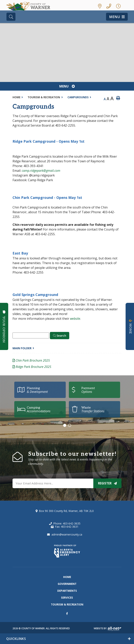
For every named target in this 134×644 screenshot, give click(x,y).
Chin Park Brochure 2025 (33, 360)
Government (67, 584)
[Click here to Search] (60, 336)
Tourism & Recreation (44, 97)
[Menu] (117, 17)
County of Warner (29, 7)
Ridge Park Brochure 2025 (33, 367)
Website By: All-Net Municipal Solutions (115, 629)
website (75, 319)
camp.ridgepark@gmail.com (41, 171)
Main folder (22, 348)
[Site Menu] (67, 86)
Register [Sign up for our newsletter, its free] (107, 483)
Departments (67, 591)
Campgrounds (78, 97)
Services (67, 598)
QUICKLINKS (16, 639)
